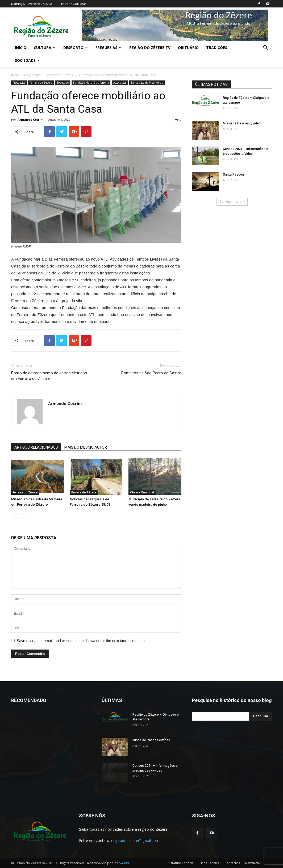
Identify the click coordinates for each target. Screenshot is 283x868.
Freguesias (109, 48)
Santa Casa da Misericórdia (147, 83)
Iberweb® (121, 863)
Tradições (217, 48)
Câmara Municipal (142, 492)
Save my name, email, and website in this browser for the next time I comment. (82, 641)
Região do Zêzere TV (150, 48)
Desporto (76, 48)
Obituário (188, 48)
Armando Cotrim (30, 119)
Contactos (232, 863)
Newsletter (253, 863)
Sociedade (27, 60)
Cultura (45, 48)
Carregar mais (232, 202)
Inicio (15, 75)
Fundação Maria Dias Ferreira (91, 83)
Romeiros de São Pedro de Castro (151, 373)
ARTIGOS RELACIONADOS (36, 447)
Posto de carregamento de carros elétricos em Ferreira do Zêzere (49, 376)
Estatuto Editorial (182, 863)
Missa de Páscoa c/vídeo (242, 123)
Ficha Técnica (209, 863)
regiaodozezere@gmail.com (135, 840)
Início (21, 48)
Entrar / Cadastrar (74, 4)
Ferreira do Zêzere (60, 75)
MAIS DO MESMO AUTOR (86, 447)
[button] (265, 48)
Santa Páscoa (233, 175)
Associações (120, 83)
